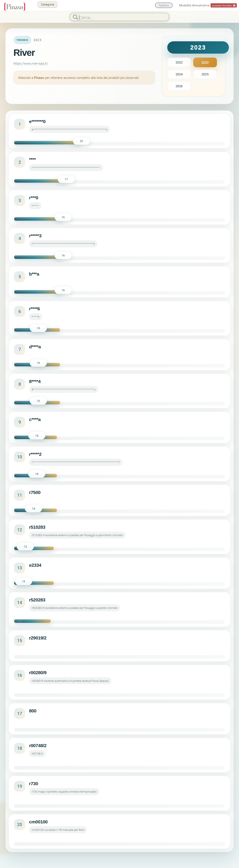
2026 (179, 86)
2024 (179, 74)
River (24, 53)
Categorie (48, 4)
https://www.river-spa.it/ (31, 63)
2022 (179, 62)
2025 (205, 74)
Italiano (164, 5)
